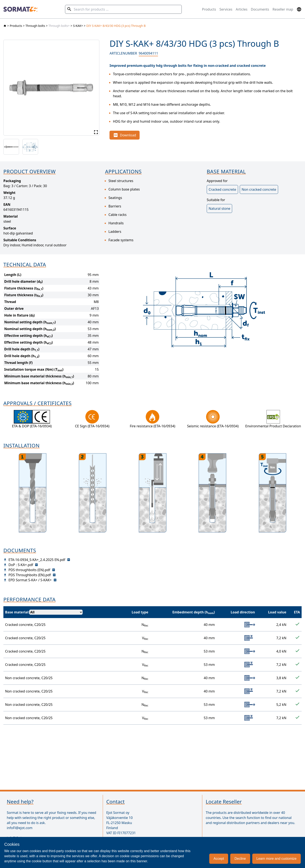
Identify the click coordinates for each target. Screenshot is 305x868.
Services (226, 9)
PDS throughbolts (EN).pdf (29, 570)
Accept (219, 859)
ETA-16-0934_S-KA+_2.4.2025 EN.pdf (37, 560)
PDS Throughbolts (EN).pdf (30, 575)
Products (209, 9)
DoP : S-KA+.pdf (21, 565)
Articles (242, 9)
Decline (240, 859)
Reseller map (283, 9)
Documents (260, 9)
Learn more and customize (277, 859)
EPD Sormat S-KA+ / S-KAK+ (30, 580)
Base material (17, 612)
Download (125, 135)
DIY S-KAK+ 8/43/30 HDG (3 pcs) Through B (116, 26)
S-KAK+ (78, 26)
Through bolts (35, 26)
